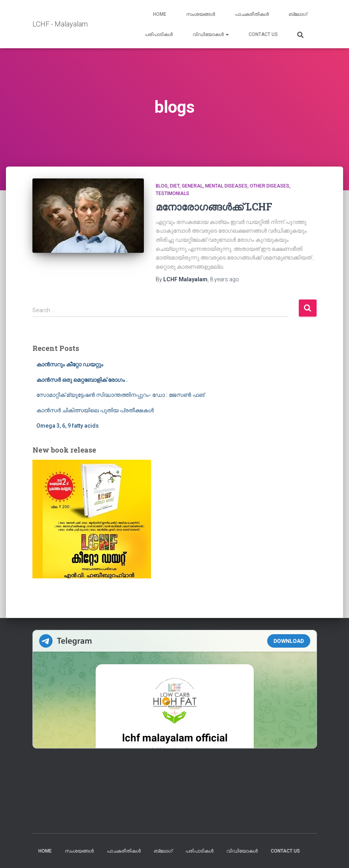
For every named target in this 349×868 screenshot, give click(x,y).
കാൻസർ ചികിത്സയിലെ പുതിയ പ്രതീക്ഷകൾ (95, 410)
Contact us (263, 34)
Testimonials (173, 193)
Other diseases (270, 186)
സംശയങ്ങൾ (201, 14)
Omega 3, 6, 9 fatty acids (68, 426)
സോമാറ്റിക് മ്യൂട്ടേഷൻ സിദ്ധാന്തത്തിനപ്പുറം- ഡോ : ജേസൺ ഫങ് (120, 395)
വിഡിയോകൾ (211, 34)
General (192, 186)
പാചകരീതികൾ (252, 14)
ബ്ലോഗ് (298, 14)
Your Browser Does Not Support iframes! (175, 689)
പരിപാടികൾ (159, 34)
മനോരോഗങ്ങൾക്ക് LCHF (214, 207)
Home (160, 14)
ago (224, 279)
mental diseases (226, 186)
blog (162, 186)
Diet (175, 186)
